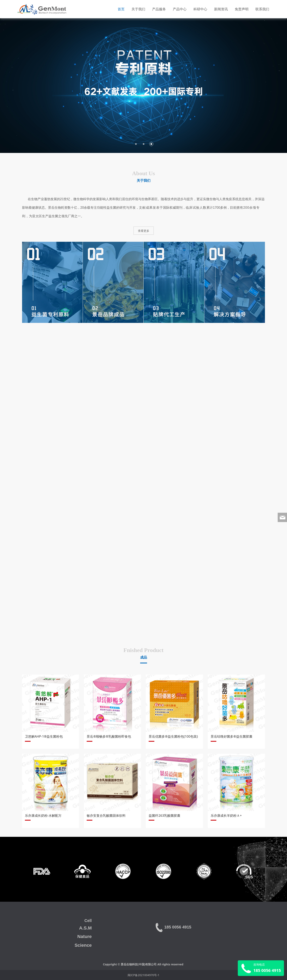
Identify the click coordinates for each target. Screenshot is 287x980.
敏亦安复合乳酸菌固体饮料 (106, 816)
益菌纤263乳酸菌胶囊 (164, 816)
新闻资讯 (221, 9)
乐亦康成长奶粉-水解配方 (43, 816)
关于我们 (138, 9)
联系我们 (262, 9)
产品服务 (159, 9)
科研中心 (200, 9)
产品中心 (180, 9)
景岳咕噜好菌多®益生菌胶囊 (231, 737)
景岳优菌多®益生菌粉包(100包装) (173, 737)
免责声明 (242, 9)
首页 (121, 9)
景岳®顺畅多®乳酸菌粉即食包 (109, 737)
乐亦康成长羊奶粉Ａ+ (226, 816)
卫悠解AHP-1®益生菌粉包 (44, 737)
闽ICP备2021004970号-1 (143, 975)
